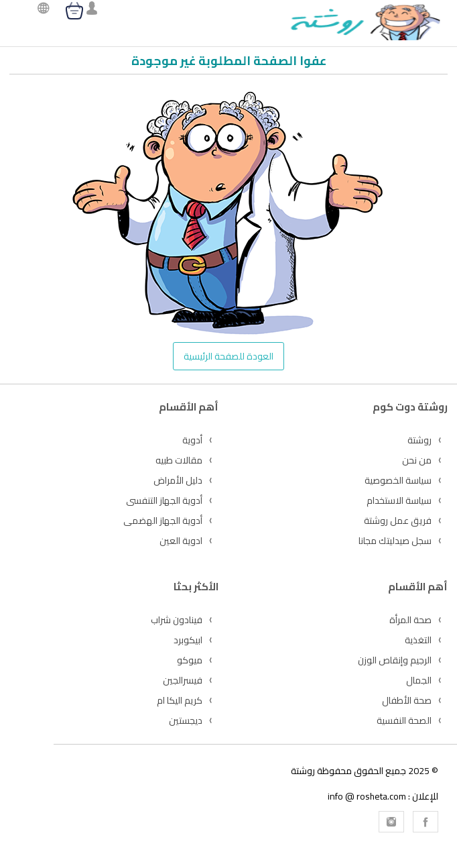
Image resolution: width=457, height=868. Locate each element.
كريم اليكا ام (180, 700)
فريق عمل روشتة (398, 521)
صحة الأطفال (407, 700)
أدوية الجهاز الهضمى (163, 521)
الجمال (419, 680)
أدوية (192, 440)
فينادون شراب (177, 620)
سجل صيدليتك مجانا (395, 541)
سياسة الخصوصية (398, 480)
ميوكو (190, 660)
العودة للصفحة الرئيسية (228, 356)
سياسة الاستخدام (399, 500)
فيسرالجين (183, 680)
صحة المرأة (410, 620)
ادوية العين (181, 541)
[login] (92, 9)
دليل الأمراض (178, 480)
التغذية (418, 640)
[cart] (74, 11)
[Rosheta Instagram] (391, 822)
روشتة (419, 440)
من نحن (417, 460)
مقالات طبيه (179, 460)
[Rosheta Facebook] (426, 822)
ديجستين (186, 720)
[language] (40, 9)
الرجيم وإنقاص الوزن (395, 660)
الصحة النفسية (404, 720)
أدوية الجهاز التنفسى (164, 500)
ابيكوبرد (188, 640)
